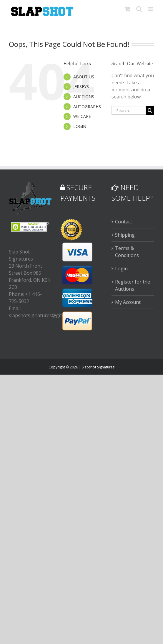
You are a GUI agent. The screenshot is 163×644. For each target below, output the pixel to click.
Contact (124, 222)
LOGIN (80, 126)
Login (121, 269)
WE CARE (82, 116)
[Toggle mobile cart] (127, 9)
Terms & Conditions (127, 252)
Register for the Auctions (133, 285)
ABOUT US (84, 77)
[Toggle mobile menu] (151, 9)
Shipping (125, 235)
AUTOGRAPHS (87, 107)
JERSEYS (81, 87)
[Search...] (129, 110)
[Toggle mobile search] (139, 9)
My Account (128, 302)
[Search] (150, 110)
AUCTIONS (84, 97)
